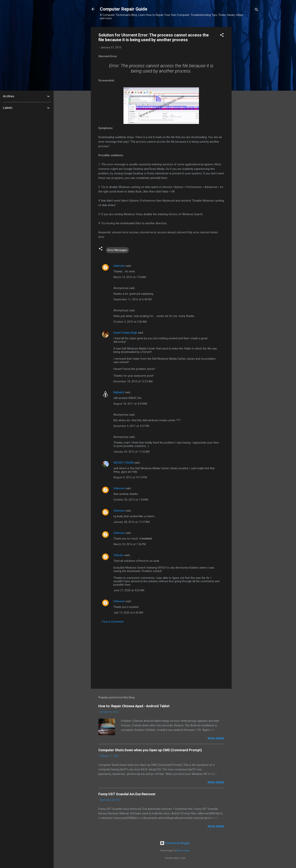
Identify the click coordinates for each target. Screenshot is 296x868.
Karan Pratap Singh (125, 333)
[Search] (257, 10)
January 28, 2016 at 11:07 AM (131, 522)
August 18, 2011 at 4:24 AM (130, 404)
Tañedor (119, 555)
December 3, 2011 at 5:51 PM (131, 426)
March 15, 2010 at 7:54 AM (130, 277)
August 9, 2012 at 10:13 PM (130, 477)
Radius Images (183, 851)
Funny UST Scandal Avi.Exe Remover (127, 794)
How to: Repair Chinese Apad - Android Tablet (134, 706)
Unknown (119, 266)
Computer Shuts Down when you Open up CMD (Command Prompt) (150, 750)
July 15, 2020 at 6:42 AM (128, 613)
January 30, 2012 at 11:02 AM (131, 452)
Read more (216, 738)
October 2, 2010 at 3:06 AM (130, 322)
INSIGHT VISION (124, 463)
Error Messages (117, 250)
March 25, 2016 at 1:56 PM (130, 544)
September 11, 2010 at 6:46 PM (133, 299)
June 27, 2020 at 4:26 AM (129, 590)
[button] (222, 36)
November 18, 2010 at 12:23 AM (133, 381)
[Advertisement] (247, 84)
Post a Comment (113, 622)
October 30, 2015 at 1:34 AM (131, 500)
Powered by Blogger (175, 843)
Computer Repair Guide (124, 9)
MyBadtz (119, 392)
